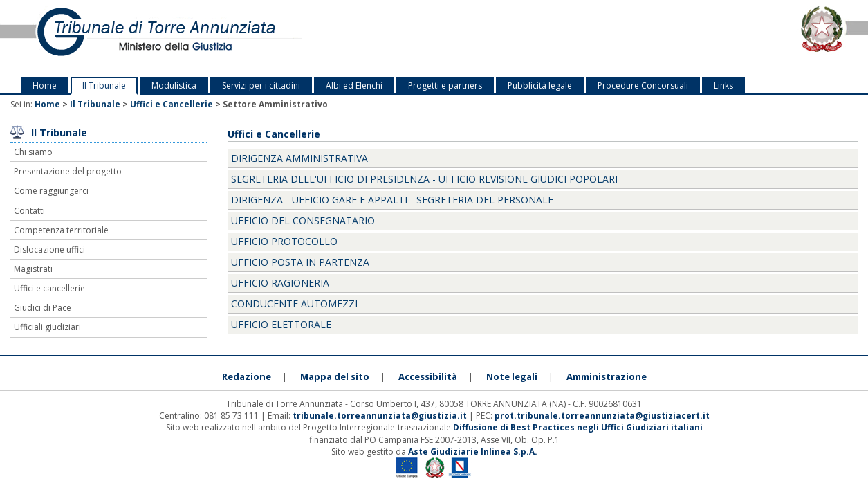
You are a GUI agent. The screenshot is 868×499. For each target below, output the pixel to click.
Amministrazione (607, 376)
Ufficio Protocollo (284, 241)
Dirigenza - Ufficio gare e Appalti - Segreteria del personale (392, 200)
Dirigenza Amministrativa (299, 158)
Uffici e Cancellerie (172, 104)
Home (45, 85)
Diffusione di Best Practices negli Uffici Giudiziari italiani (578, 427)
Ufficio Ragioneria (280, 283)
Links (723, 85)
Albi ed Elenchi (354, 85)
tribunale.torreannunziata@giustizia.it (381, 416)
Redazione (247, 376)
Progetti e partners (445, 85)
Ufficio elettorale (281, 324)
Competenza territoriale (61, 230)
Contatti (29, 211)
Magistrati (33, 269)
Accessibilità (428, 376)
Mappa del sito (335, 376)
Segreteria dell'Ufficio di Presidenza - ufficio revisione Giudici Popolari (424, 179)
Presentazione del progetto (68, 171)
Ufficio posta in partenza (300, 262)
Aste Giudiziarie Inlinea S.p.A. (473, 452)
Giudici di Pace (43, 308)
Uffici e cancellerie (49, 288)
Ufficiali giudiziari (47, 327)
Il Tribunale (104, 85)
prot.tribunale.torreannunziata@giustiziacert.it (602, 416)
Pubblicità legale (540, 85)
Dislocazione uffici (49, 249)
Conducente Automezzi (294, 303)
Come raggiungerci (51, 191)
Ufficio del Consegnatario (303, 220)
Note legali (512, 376)
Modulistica (174, 85)
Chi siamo (33, 152)
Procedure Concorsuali (643, 85)
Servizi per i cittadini (261, 85)
